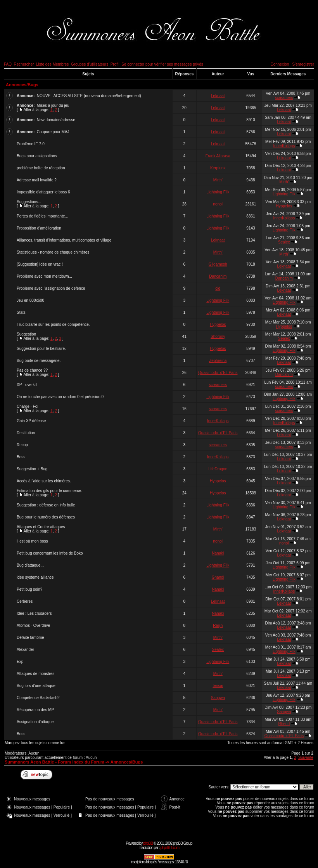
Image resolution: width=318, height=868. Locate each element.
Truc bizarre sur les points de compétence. (53, 324)
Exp (20, 662)
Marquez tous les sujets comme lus (35, 743)
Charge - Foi (28, 406)
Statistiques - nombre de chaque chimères (53, 252)
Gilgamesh (218, 264)
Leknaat (218, 96)
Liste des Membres (52, 64)
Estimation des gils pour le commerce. (49, 491)
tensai (218, 686)
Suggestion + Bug (32, 469)
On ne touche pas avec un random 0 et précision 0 (60, 397)
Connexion (280, 64)
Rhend (284, 724)
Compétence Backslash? (38, 698)
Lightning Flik (218, 192)
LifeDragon (218, 469)
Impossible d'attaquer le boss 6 (43, 192)
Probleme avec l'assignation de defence (51, 288)
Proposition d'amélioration (39, 228)
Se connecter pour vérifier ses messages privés (162, 64)
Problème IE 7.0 (31, 144)
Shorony (218, 337)
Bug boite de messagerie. (39, 361)
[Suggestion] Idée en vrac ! (40, 264)
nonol (218, 204)
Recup (22, 445)
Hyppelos (284, 206)
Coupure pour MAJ (53, 132)
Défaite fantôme (30, 638)
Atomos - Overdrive (33, 625)
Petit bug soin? (29, 589)
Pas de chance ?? (32, 370)
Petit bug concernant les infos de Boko (50, 553)
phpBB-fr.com (170, 848)
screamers (284, 98)
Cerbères (25, 601)
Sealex (284, 242)
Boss (21, 457)
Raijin (218, 625)
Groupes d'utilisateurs (90, 64)
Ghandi (218, 577)
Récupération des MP (35, 710)
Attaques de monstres (35, 674)
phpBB (148, 843)
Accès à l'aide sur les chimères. (44, 481)
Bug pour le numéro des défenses (46, 517)
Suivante (306, 758)
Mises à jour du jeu (53, 105)
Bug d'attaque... (30, 565)
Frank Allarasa (218, 156)
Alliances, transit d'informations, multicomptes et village (64, 240)
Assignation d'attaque (35, 722)
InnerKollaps (284, 146)
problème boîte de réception (41, 168)
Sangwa (218, 698)
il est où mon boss (32, 541)
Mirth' (218, 180)
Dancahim (218, 276)
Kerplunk (218, 168)
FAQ (8, 64)
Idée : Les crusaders (34, 613)
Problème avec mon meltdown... (44, 276)
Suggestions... (29, 202)
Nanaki (218, 553)
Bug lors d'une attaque (36, 686)
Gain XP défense (31, 421)
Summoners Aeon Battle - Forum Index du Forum (54, 762)
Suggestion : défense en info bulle (46, 505)
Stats (21, 312)
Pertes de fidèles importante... (42, 216)
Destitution (26, 433)
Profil (115, 64)
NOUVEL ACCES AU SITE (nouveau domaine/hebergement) (89, 96)
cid (218, 288)
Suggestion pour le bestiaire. (41, 349)
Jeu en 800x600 (30, 300)
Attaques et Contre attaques (41, 527)
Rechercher (24, 64)
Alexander (25, 650)
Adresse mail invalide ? (37, 180)
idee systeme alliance (35, 577)
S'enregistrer (303, 64)
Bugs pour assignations (37, 156)
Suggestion (26, 334)
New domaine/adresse (56, 120)
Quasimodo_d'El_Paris (218, 373)
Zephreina (218, 361)
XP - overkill (27, 385)
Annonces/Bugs (22, 85)
